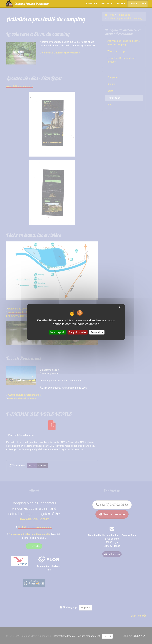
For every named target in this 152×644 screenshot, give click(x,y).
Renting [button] (107, 4)
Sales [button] (121, 4)
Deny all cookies (78, 332)
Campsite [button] (91, 4)
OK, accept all (57, 332)
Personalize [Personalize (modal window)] (97, 332)
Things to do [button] (138, 4)
